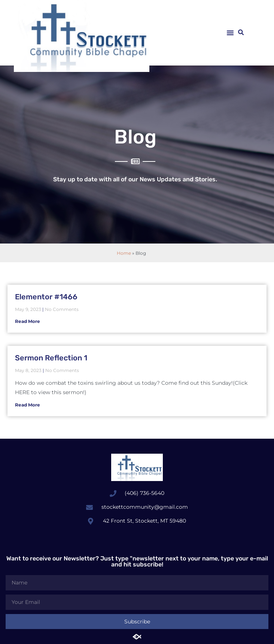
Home (124, 253)
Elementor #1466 (46, 297)
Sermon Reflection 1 (51, 358)
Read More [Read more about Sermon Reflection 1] (28, 405)
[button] (230, 33)
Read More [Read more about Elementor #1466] (28, 321)
